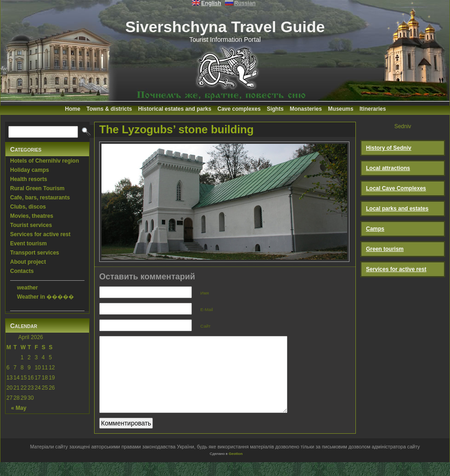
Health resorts (29, 179)
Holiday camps (30, 170)
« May (19, 408)
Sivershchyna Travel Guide (225, 27)
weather (27, 288)
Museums (340, 109)
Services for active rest (40, 234)
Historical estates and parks (175, 109)
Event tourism (28, 244)
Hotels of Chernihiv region (45, 161)
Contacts (22, 271)
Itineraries (373, 109)
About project (28, 262)
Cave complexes (239, 109)
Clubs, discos (28, 207)
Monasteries (306, 109)
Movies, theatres (32, 216)
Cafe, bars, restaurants (40, 198)
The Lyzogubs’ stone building (176, 129)
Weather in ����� (45, 297)
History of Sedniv (389, 148)
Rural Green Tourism (37, 188)
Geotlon (236, 467)
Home (73, 109)
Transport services (35, 253)
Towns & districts (109, 109)
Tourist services (31, 225)
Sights (275, 109)
